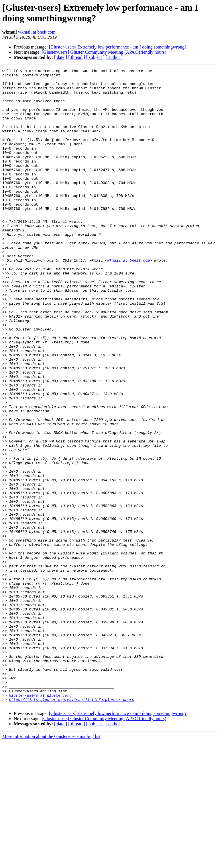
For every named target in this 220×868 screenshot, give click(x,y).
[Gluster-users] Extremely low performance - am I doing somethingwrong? (118, 47)
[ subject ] (95, 57)
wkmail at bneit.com (37, 32)
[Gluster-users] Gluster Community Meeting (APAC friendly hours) (104, 52)
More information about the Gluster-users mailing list (51, 863)
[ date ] (61, 57)
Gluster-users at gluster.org (40, 821)
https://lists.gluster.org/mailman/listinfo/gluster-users (71, 826)
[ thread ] (77, 57)
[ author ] (114, 57)
